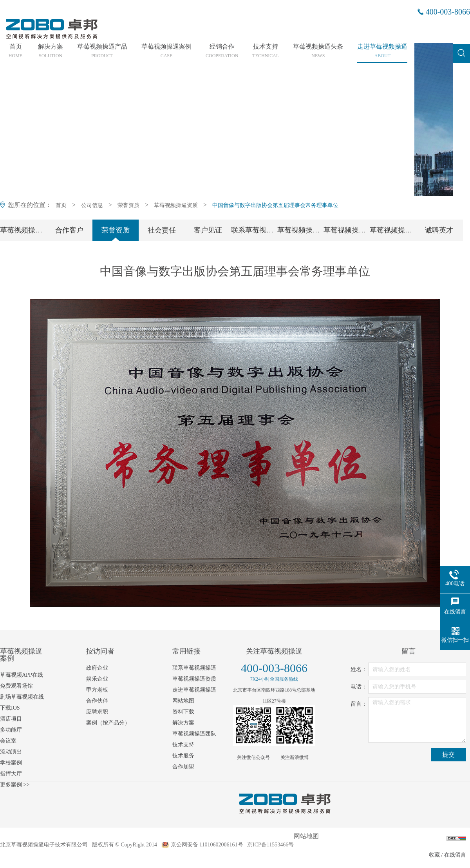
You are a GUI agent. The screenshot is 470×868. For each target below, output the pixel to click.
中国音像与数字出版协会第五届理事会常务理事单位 (275, 205)
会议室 (8, 741)
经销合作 (222, 51)
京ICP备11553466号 (270, 845)
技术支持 (266, 51)
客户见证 (208, 230)
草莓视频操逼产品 (102, 51)
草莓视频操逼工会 (398, 230)
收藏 (434, 855)
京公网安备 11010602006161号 (207, 845)
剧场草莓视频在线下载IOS (22, 702)
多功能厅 (11, 730)
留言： (359, 704)
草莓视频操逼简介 (28, 230)
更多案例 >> (15, 785)
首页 (15, 51)
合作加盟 (183, 767)
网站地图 (183, 701)
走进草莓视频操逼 (382, 51)
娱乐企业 (97, 679)
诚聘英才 (439, 230)
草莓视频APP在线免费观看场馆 (22, 680)
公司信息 (92, 205)
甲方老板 (97, 690)
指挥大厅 (11, 774)
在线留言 (455, 855)
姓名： (359, 669)
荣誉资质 (128, 205)
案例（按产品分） (108, 723)
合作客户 (69, 230)
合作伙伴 (97, 701)
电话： (359, 687)
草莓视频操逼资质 (176, 205)
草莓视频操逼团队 (305, 230)
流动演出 (11, 752)
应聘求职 (97, 712)
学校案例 (11, 763)
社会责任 (162, 230)
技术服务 (183, 756)
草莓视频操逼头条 (318, 51)
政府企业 (97, 668)
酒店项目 (11, 719)
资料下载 (183, 712)
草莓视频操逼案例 (166, 51)
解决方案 (51, 51)
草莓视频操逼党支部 (355, 230)
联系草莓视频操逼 (259, 230)
